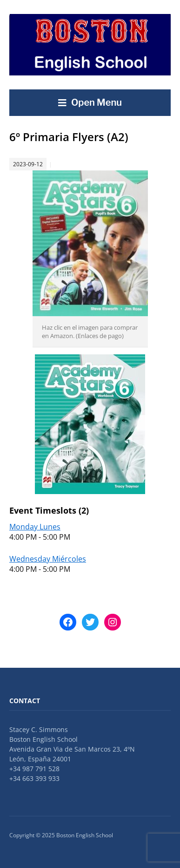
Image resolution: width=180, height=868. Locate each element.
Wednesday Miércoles (48, 559)
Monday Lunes (35, 527)
